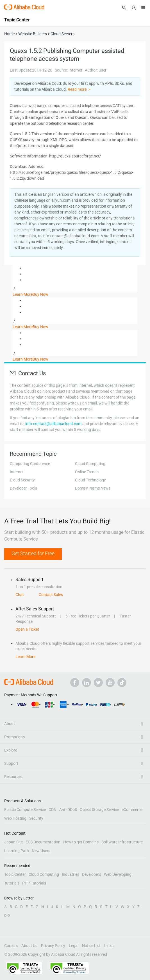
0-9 (7, 915)
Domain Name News (93, 488)
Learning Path (17, 851)
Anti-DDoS (68, 810)
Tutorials (12, 883)
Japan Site (13, 842)
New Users (41, 851)
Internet (17, 472)
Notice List (91, 946)
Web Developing (118, 874)
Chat (20, 595)
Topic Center (15, 874)
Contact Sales (51, 595)
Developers (92, 874)
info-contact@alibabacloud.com (53, 424)
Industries (71, 874)
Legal (74, 946)
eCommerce (132, 810)
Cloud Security (22, 480)
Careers (11, 946)
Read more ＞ (79, 89)
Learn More (23, 294)
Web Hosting (15, 818)
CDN (53, 810)
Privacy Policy (53, 946)
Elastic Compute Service (25, 810)
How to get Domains (81, 842)
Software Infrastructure (122, 842)
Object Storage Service (99, 810)
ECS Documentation (43, 842)
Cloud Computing (90, 464)
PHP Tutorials (34, 883)
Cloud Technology (90, 480)
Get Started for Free (33, 553)
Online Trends (87, 472)
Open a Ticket (27, 629)
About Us (29, 946)
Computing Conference (30, 464)
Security (36, 818)
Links (109, 946)
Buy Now (40, 294)
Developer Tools (23, 488)
